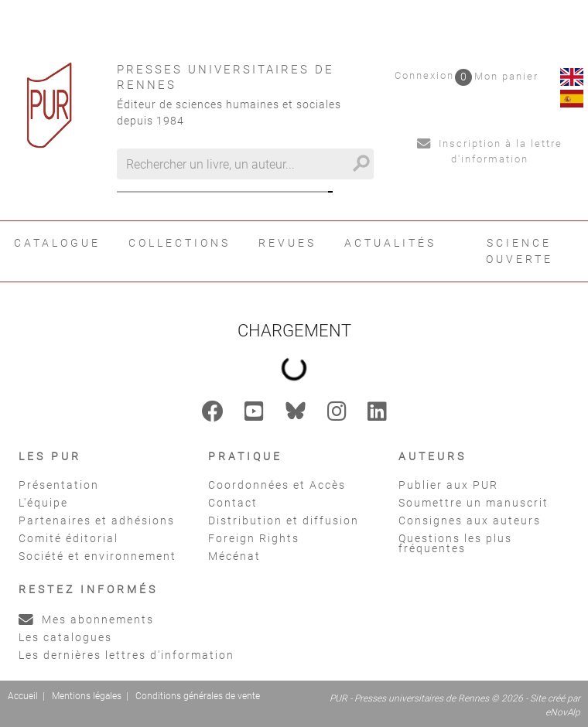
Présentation (59, 485)
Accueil (23, 696)
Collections (179, 243)
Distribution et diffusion (284, 521)
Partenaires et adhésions (97, 521)
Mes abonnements (86, 619)
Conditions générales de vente (198, 696)
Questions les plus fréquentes (455, 543)
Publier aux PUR (448, 485)
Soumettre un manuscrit (473, 503)
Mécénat (234, 556)
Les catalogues (65, 637)
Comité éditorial (68, 538)
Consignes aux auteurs (470, 521)
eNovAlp (563, 712)
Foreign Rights (254, 538)
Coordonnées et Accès (277, 485)
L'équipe (43, 503)
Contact (233, 503)
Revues (287, 243)
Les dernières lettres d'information (126, 655)
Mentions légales (87, 696)
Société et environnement (97, 556)
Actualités (390, 243)
